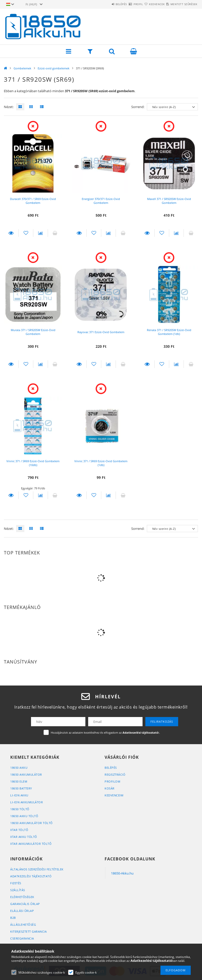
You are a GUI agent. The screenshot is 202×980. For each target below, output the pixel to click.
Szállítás (18, 890)
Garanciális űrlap (25, 904)
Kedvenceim (114, 795)
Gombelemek (22, 68)
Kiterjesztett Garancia (28, 931)
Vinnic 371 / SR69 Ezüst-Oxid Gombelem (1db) (101, 463)
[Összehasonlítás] (41, 233)
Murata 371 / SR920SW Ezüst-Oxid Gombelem (33, 332)
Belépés (100, 4)
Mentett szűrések (181, 4)
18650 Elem (19, 781)
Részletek (11, 233)
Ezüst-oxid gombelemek (54, 68)
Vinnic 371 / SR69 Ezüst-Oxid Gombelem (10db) (33, 463)
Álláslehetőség (23, 925)
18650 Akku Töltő (24, 816)
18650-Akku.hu (122, 873)
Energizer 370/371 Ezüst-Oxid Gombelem (101, 201)
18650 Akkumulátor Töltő (32, 823)
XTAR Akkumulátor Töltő (31, 844)
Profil (123, 4)
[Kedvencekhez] (26, 233)
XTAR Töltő (19, 830)
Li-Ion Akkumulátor (27, 802)
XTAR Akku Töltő (24, 837)
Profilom (112, 781)
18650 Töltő (20, 809)
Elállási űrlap (22, 911)
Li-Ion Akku (19, 795)
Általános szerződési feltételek (37, 869)
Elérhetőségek (22, 897)
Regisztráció (115, 774)
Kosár (110, 788)
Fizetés (16, 883)
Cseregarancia (22, 938)
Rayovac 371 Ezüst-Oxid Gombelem (101, 332)
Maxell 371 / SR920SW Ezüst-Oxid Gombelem (169, 201)
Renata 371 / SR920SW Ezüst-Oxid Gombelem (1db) (169, 332)
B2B (13, 918)
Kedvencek (148, 4)
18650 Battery (21, 788)
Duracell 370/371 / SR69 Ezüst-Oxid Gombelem (33, 201)
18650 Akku (19, 768)
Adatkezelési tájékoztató (31, 876)
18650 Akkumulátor (26, 774)
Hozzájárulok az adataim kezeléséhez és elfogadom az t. (105, 733)
